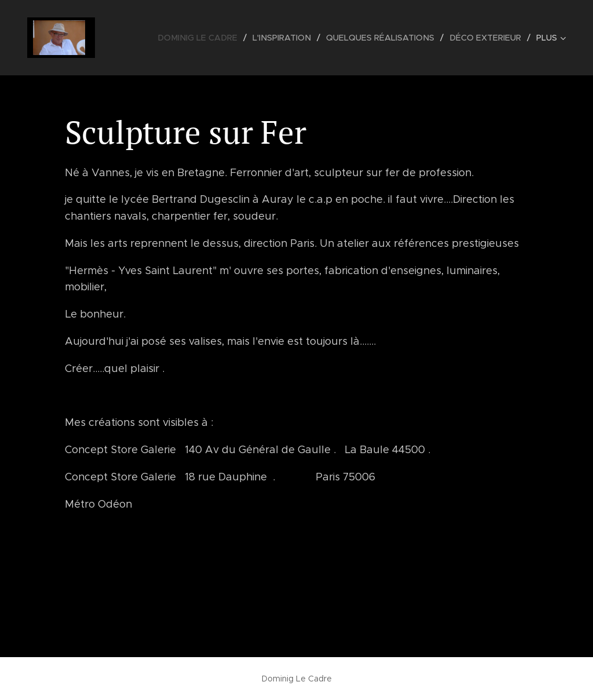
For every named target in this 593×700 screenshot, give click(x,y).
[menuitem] (209, 38)
